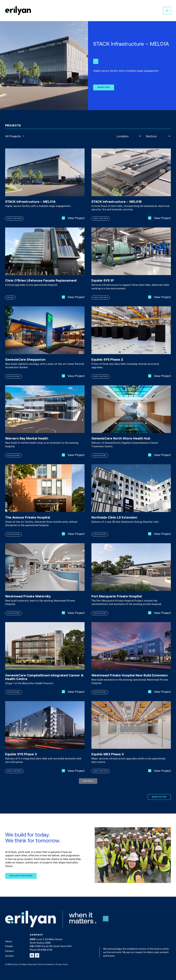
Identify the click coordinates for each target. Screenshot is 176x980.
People (9, 946)
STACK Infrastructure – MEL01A (30, 205)
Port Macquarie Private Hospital (117, 600)
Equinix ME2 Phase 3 (108, 758)
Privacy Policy (62, 964)
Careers (9, 951)
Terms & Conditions (46, 964)
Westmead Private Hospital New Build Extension (130, 679)
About (9, 941)
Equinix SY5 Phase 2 (107, 363)
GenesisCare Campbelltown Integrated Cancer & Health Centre (44, 681)
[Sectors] (158, 136)
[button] (88, 785)
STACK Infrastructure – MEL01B (117, 205)
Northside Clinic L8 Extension (114, 521)
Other (10, 301)
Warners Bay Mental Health (27, 442)
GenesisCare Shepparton (25, 363)
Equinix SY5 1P (103, 284)
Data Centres (14, 222)
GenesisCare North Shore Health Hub (121, 442)
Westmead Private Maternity (28, 600)
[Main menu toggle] (167, 11)
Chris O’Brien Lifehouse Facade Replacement (41, 284)
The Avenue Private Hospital (28, 521)
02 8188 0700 (45, 950)
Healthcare (13, 380)
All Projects (15, 136)
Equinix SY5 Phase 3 (21, 758)
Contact (9, 956)
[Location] (129, 136)
